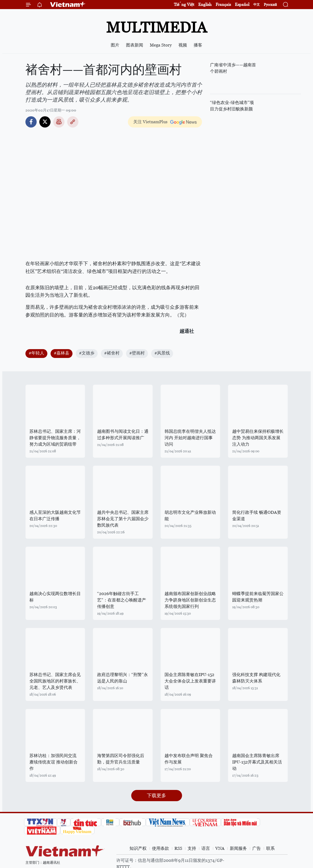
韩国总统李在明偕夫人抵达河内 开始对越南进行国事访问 (190, 438)
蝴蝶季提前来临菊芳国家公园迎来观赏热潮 (258, 597)
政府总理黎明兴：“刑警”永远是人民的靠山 (123, 678)
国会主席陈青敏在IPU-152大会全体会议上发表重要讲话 (190, 681)
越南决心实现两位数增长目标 (55, 597)
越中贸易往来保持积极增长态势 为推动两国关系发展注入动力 (258, 438)
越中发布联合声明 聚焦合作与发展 (189, 759)
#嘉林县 (62, 353)
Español (242, 4)
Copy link (73, 122)
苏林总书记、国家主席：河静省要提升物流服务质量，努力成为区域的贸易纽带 (55, 438)
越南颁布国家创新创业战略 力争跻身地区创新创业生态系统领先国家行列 (190, 600)
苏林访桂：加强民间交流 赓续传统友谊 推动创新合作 (54, 762)
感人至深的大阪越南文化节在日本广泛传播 (55, 516)
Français (223, 4)
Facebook (31, 122)
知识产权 (138, 848)
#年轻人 (36, 353)
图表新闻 (135, 45)
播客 (198, 45)
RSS (178, 848)
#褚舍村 (112, 353)
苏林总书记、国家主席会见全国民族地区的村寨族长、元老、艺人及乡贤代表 (55, 681)
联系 (270, 848)
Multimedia (156, 27)
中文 (257, 5)
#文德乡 (87, 353)
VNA (220, 848)
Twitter (45, 122)
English (205, 4)
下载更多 (156, 795)
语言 (206, 848)
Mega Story (161, 45)
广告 (257, 848)
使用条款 (161, 848)
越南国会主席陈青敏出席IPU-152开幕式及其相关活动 (257, 762)
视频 (183, 45)
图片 (115, 45)
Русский (270, 5)
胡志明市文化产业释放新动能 (190, 516)
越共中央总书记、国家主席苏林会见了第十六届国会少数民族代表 (123, 519)
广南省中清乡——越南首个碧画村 (233, 68)
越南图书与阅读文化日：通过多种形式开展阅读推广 (123, 435)
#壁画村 (137, 353)
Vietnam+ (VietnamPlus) (68, 5)
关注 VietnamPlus (150, 122)
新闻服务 (238, 848)
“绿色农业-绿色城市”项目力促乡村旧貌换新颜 (232, 106)
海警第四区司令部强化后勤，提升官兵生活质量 (121, 759)
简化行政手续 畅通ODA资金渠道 (257, 516)
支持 (192, 848)
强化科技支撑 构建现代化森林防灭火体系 (256, 678)
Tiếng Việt (184, 4)
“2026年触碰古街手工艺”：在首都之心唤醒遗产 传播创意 (122, 600)
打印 (59, 122)
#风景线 (162, 353)
